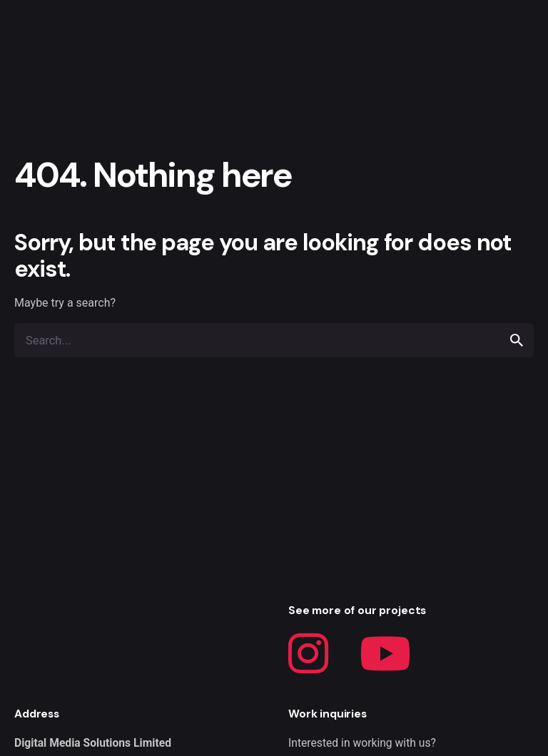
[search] (517, 340)
